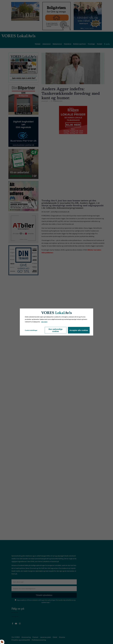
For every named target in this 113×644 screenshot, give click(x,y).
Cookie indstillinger (31, 330)
